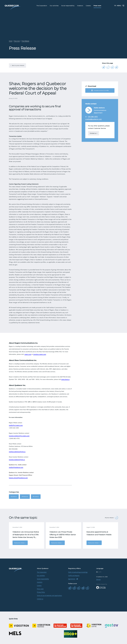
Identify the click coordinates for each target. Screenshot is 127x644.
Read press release (20, 543)
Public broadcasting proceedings (78, 572)
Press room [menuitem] (97, 6)
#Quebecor (14, 497)
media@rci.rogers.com (16, 425)
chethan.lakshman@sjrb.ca (17, 452)
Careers (39, 585)
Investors (40, 582)
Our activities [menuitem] (54, 6)
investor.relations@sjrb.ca (17, 460)
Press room (40, 589)
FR (115, 6)
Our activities (41, 576)
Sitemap (98, 579)
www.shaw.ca (65, 379)
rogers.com (28, 354)
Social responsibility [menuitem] (68, 6)
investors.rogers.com (40, 354)
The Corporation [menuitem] (42, 6)
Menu (121, 6)
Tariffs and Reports (74, 576)
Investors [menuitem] (80, 6)
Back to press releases (18, 65)
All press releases (111, 518)
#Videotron (25, 497)
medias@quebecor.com (16, 467)
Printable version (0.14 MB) (100, 90)
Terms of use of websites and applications (49, 595)
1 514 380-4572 (93, 117)
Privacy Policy (41, 592)
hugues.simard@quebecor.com (18, 478)
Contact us (93, 133)
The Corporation (42, 572)
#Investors (36, 497)
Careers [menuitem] (88, 6)
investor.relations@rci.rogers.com (19, 436)
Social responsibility (43, 579)
